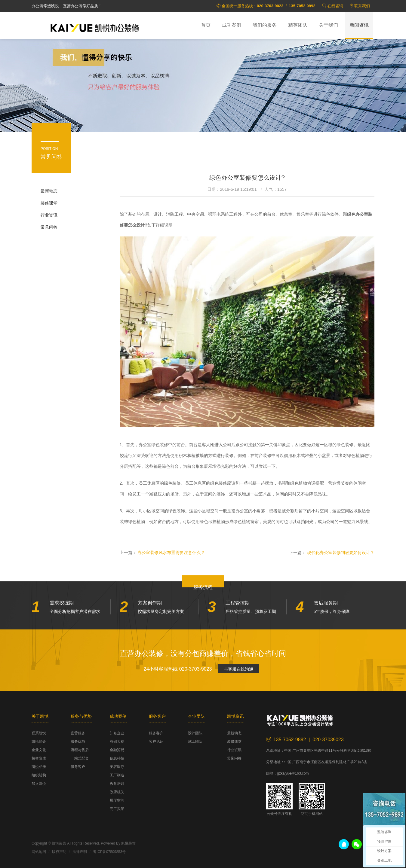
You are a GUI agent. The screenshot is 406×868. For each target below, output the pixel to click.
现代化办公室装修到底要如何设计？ (341, 553)
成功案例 (232, 25)
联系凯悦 (39, 733)
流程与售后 (80, 750)
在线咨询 (335, 6)
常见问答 (49, 227)
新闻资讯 (359, 25)
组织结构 (39, 775)
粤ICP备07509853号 (109, 852)
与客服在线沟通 (238, 669)
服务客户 (78, 767)
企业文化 (39, 750)
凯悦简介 (39, 742)
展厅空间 (117, 800)
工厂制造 (117, 775)
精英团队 (298, 25)
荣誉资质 (39, 758)
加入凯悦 (39, 784)
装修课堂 (49, 203)
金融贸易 (117, 750)
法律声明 (80, 852)
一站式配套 (80, 758)
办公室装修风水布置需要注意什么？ (171, 553)
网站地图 (39, 852)
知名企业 (117, 733)
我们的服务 (265, 25)
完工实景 (117, 809)
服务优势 (78, 742)
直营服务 (78, 733)
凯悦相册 (39, 767)
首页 (206, 25)
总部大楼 (117, 742)
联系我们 (362, 6)
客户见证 (156, 742)
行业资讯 (49, 215)
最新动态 (49, 191)
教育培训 (117, 784)
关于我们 (328, 25)
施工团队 (195, 742)
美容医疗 (117, 767)
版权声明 (59, 852)
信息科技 (117, 758)
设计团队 (195, 733)
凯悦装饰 (95, 27)
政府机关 (117, 792)
